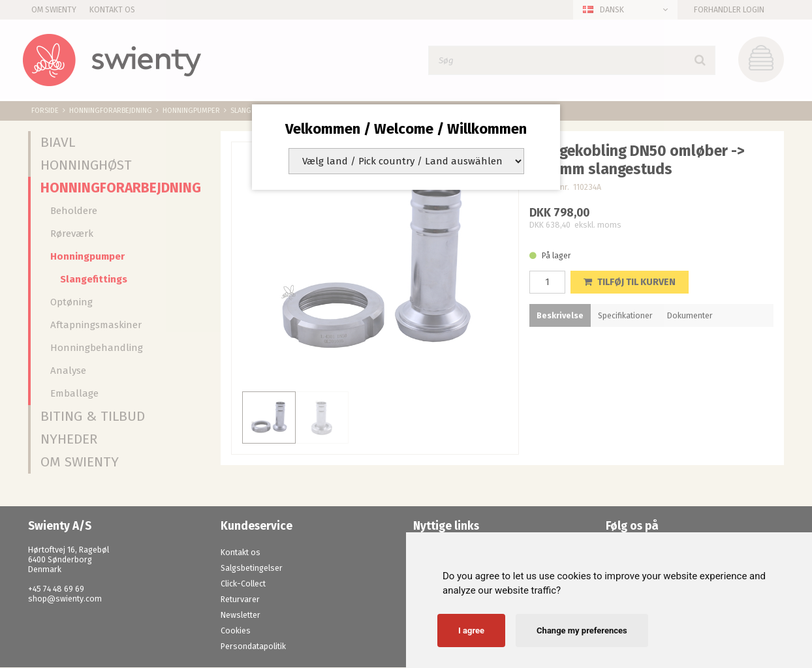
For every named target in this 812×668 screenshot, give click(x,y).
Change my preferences (582, 630)
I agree (471, 630)
